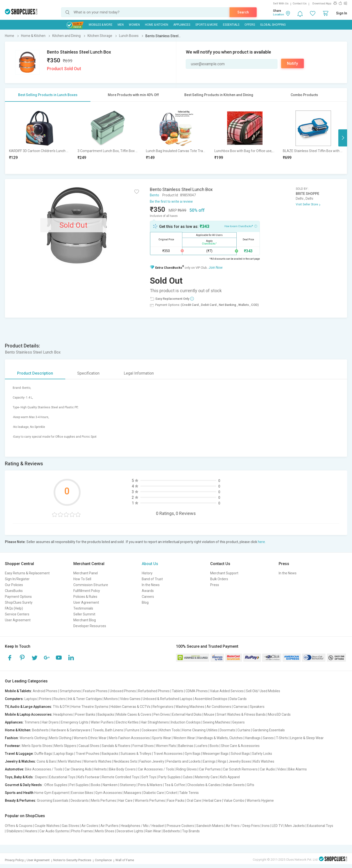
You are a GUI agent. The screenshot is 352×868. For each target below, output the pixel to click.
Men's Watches (70, 761)
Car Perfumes (210, 769)
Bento (154, 195)
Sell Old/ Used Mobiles (263, 691)
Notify (292, 63)
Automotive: (15, 769)
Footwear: (13, 746)
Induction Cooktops (186, 722)
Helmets (100, 769)
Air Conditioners (219, 707)
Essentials (231, 25)
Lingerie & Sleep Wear (307, 738)
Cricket (172, 793)
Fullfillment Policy (87, 591)
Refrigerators (163, 707)
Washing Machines (190, 707)
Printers (45, 699)
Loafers (202, 746)
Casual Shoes (89, 746)
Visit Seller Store (307, 204)
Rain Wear (153, 831)
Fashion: (12, 738)
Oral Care (194, 801)
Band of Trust (152, 579)
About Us (150, 564)
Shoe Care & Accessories (240, 746)
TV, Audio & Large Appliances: (28, 707)
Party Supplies (170, 777)
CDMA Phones (197, 691)
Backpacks (106, 714)
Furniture (132, 730)
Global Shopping (273, 25)
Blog (145, 602)
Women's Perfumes (150, 801)
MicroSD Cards (279, 714)
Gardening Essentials (269, 730)
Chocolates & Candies (204, 785)
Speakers (257, 707)
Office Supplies (56, 785)
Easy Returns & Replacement (27, 573)
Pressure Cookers (180, 826)
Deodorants (80, 801)
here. (262, 542)
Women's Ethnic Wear (90, 738)
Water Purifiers (102, 722)
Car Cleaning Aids (78, 769)
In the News (151, 585)
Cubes (188, 777)
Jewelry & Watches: (20, 761)
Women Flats (166, 746)
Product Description (35, 373)
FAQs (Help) (14, 608)
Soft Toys (149, 777)
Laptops (31, 699)
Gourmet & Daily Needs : (24, 785)
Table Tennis (189, 793)
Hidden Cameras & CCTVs (130, 707)
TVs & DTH (61, 707)
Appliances (182, 25)
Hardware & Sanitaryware (71, 730)
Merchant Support (224, 573)
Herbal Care (212, 801)
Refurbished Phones (154, 691)
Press (215, 585)
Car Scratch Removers (240, 769)
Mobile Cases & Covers (134, 714)
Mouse (209, 714)
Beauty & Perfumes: (21, 801)
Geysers (238, 722)
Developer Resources (90, 626)
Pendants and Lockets (184, 761)
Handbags (253, 738)
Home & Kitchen (157, 25)
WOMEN (134, 25)
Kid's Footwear (89, 777)
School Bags (240, 754)
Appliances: (14, 722)
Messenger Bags (216, 754)
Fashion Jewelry (152, 761)
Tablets (178, 691)
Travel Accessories (168, 754)
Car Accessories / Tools (156, 769)
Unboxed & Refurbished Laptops (168, 699)
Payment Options (18, 597)
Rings (222, 761)
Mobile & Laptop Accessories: (29, 714)
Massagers (133, 793)
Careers (148, 597)
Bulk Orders (219, 579)
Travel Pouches (88, 754)
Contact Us (300, 4)
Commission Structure (91, 585)
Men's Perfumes (104, 801)
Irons (266, 826)
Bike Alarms (297, 769)
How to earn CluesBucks (241, 226)
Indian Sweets (234, 785)
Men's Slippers (65, 746)
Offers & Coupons (19, 826)
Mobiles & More (101, 25)
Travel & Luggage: (19, 754)
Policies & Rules (85, 597)
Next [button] (343, 138)
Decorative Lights (130, 831)
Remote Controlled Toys (121, 777)
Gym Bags (193, 754)
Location (279, 15)
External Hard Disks (187, 714)
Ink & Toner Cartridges (85, 699)
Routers (60, 699)
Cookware (149, 730)
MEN (121, 25)
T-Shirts (282, 738)
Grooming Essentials (53, 801)
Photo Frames (82, 831)
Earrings (209, 761)
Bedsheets (40, 730)
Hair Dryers (50, 722)
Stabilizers (15, 831)
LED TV (277, 826)
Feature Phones (95, 691)
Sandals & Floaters (116, 746)
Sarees (268, 738)
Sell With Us (281, 4)
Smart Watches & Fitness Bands (241, 714)
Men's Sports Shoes (37, 746)
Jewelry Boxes (240, 761)
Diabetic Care (154, 793)
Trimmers (32, 722)
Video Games (130, 699)
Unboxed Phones (123, 691)
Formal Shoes (143, 746)
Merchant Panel (86, 573)
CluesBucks (14, 591)
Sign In (342, 13)
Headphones (63, 714)
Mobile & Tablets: (18, 691)
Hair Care (125, 801)
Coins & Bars (46, 761)
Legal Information (139, 373)
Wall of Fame (125, 860)
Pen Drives (162, 714)
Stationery (128, 785)
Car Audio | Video (273, 769)
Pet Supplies (79, 785)
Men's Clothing (60, 738)
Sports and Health (19, 793)
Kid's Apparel (230, 777)
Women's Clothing (33, 738)
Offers (250, 25)
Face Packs (176, 801)
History (147, 573)
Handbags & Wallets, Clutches (220, 738)
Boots (214, 746)
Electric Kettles (127, 722)
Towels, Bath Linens (108, 730)
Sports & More (207, 25)
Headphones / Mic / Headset (143, 826)
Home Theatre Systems (90, 707)
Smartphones (70, 691)
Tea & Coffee (175, 785)
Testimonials (83, 608)
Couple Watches (47, 826)
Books (96, 785)
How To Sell (82, 579)
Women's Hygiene (260, 801)
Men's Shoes (105, 831)
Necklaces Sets (125, 761)
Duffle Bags (43, 754)
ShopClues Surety (19, 602)
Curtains (244, 730)
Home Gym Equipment (52, 793)
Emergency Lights (75, 722)
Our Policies (14, 585)
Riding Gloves (187, 769)
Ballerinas (186, 746)
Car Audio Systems (54, 831)
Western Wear (184, 738)
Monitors (111, 699)
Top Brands (191, 831)
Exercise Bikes (82, 793)
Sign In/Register (17, 579)
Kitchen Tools (170, 730)
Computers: (14, 699)
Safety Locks (262, 754)
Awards (148, 591)
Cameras (241, 707)
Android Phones (45, 691)
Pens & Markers (150, 785)
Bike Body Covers (122, 769)
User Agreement (18, 620)
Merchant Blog (85, 620)
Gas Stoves (71, 826)
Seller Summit (84, 614)
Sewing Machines (216, 722)
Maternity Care (206, 777)
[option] (39, 138)
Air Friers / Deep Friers (243, 826)
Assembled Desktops (211, 699)
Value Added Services (227, 691)
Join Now (216, 267)
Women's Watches (97, 761)
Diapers (41, 777)
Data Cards (238, 699)
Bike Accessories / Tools (44, 769)
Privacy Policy (14, 860)
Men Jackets (295, 826)
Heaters (31, 831)
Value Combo (234, 801)
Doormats (227, 730)
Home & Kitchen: (18, 730)
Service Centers (17, 614)
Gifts (251, 785)
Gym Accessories (109, 793)
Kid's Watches (264, 761)
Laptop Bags (64, 754)
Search (243, 12)
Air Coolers (90, 826)
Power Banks (85, 714)
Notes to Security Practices (72, 860)
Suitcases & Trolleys (136, 754)
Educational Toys (62, 777)
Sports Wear (162, 738)
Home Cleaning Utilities (200, 730)
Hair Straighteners (155, 722)
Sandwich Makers (210, 826)
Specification (88, 373)
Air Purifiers (110, 826)
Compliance (103, 860)
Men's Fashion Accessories (129, 738)
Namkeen (110, 785)
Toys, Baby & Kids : (20, 777)
